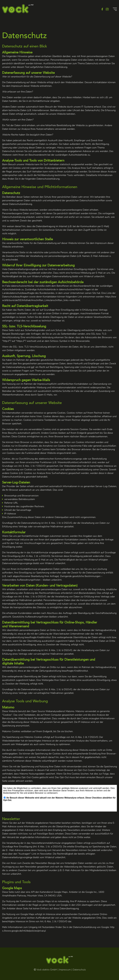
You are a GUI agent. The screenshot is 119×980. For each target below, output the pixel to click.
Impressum (65, 970)
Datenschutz (79, 970)
